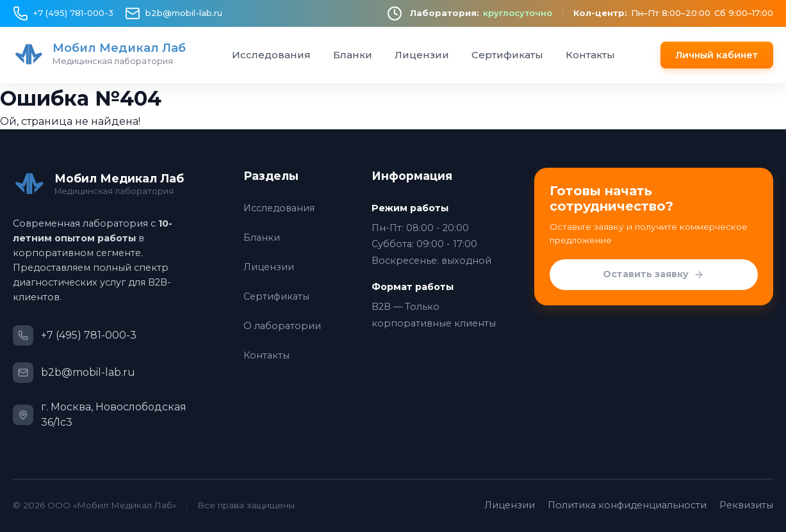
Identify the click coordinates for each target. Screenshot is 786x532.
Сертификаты (507, 55)
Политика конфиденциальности (627, 505)
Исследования (271, 55)
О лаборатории (282, 326)
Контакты (590, 55)
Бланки (353, 55)
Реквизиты (746, 505)
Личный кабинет (717, 55)
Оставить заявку (653, 275)
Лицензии (422, 55)
